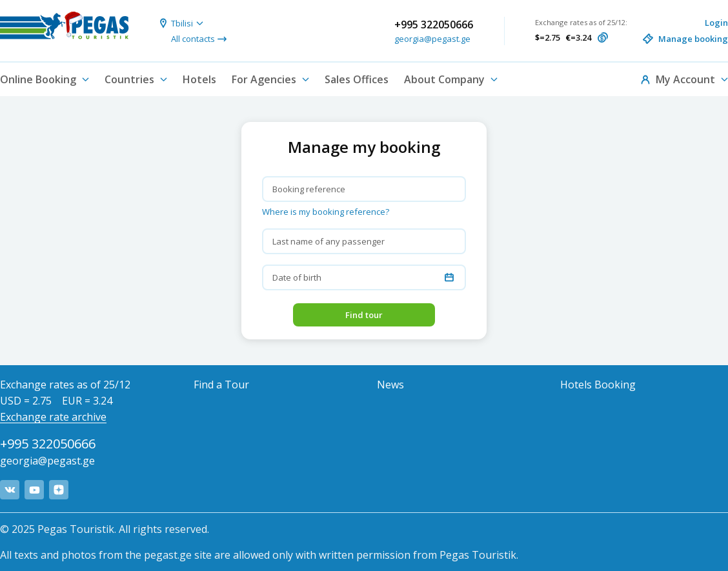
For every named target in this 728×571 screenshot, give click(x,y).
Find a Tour (221, 385)
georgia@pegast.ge (432, 39)
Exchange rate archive (53, 417)
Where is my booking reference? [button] (326, 212)
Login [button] (716, 23)
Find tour (364, 315)
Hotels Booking (598, 385)
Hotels (199, 79)
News (390, 385)
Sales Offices (357, 79)
